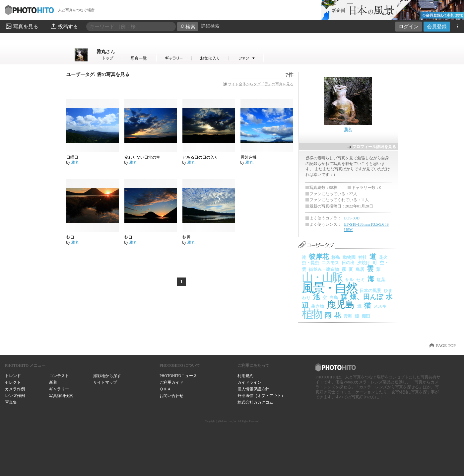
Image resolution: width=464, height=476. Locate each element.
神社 (363, 257)
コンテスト (59, 376)
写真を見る (22, 26)
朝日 (70, 237)
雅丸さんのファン (246, 58)
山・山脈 (322, 277)
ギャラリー (59, 389)
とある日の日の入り (200, 157)
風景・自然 (329, 288)
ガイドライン (249, 382)
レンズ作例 (15, 396)
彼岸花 (319, 257)
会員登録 (437, 26)
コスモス (330, 263)
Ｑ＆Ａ (165, 389)
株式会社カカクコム (255, 402)
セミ (361, 280)
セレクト (13, 382)
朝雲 (186, 237)
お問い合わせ (171, 396)
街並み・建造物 (324, 269)
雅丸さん (109, 58)
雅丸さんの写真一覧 (139, 58)
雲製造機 (248, 157)
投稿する (64, 26)
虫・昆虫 (310, 263)
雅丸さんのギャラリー (174, 58)
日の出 (348, 263)
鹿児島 (341, 305)
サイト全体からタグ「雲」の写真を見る (261, 84)
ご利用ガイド (171, 382)
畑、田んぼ (366, 297)
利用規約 (245, 376)
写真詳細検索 (61, 396)
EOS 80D (352, 218)
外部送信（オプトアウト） (261, 396)
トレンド (13, 376)
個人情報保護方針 (253, 389)
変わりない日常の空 (142, 157)
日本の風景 (370, 291)
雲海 (348, 316)
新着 (53, 382)
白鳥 (334, 298)
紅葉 (381, 280)
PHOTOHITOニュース (178, 376)
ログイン (409, 26)
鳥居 (360, 269)
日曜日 (72, 157)
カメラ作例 (15, 389)
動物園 (349, 257)
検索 (188, 27)
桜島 (336, 257)
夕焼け (364, 263)
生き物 (318, 306)
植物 (312, 314)
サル (349, 280)
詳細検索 (210, 26)
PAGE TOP (446, 346)
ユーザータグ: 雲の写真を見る (98, 75)
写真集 (11, 402)
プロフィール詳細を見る (374, 147)
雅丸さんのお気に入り (210, 58)
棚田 (366, 316)
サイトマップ (105, 382)
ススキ (380, 306)
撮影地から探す (107, 376)
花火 (383, 257)
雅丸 (106, 51)
